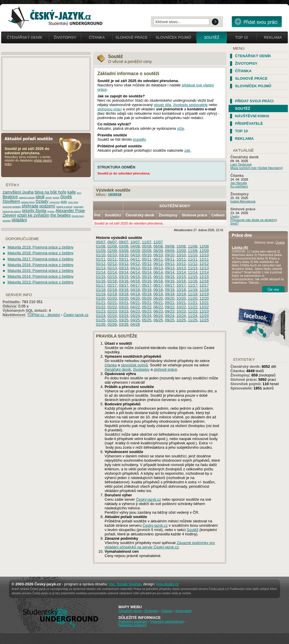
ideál (40, 197)
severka (7, 221)
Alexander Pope (70, 211)
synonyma (55, 202)
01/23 (101, 311)
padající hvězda (27, 197)
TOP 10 (241, 131)
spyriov (51, 211)
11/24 (193, 316)
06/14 (158, 272)
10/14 (181, 272)
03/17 (124, 285)
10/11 (181, 259)
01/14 (101, 272)
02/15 (112, 277)
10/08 (181, 246)
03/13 (124, 268)
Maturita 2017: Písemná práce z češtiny (40, 259)
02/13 (112, 268)
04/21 (135, 303)
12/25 (204, 320)
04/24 (135, 316)
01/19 (101, 294)
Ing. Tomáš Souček (125, 584)
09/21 (170, 303)
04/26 (135, 324)
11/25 (193, 320)
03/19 (124, 294)
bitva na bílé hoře (51, 192)
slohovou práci (110, 109)
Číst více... (273, 289)
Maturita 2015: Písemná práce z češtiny (40, 271)
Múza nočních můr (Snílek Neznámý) (257, 168)
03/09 (124, 251)
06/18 (158, 290)
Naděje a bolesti (64, 207)
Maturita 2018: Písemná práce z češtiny (40, 253)
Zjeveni (9, 215)
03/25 (124, 320)
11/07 (147, 242)
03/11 (124, 259)
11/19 (193, 294)
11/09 (193, 251)
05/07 (101, 242)
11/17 (193, 285)
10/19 (181, 294)
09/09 (170, 251)
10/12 (181, 264)
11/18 (193, 290)
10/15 (181, 277)
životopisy (141, 369)
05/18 (147, 290)
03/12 (124, 264)
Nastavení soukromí (133, 625)
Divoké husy (78, 216)
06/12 (158, 264)
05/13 (147, 268)
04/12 (135, 264)
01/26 (101, 324)
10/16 (181, 281)
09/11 (170, 259)
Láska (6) (240, 247)
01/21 (101, 303)
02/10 (112, 255)
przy (79, 193)
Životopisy (65, 37)
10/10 (181, 255)
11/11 (193, 259)
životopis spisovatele (190, 105)
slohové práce (165, 369)
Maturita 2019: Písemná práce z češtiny (40, 247)
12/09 (204, 251)
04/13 (135, 268)
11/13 (193, 268)
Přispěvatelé (249, 124)
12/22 (204, 307)
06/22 (158, 307)
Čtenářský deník (25, 37)
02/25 (112, 320)
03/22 (124, 307)
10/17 (181, 285)
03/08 (124, 246)
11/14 (193, 272)
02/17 (112, 285)
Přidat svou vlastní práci (257, 22)
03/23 (124, 311)
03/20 (124, 298)
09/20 (170, 298)
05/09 (147, 251)
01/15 (101, 277)
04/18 (135, 290)
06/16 (158, 281)
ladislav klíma (28, 202)
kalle (72, 192)
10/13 (181, 268)
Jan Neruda (239, 183)
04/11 (135, 259)
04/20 (135, 298)
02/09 (112, 251)
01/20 (101, 298)
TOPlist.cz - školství (44, 315)
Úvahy (235, 216)
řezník (48, 197)
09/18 (170, 290)
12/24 (204, 316)
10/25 (181, 320)
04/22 (135, 307)
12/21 (204, 303)
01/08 (101, 246)
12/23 (204, 311)
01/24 (101, 316)
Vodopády (78, 207)
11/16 (193, 281)
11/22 (193, 307)
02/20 (112, 298)
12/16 (204, 281)
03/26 (124, 324)
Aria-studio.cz (167, 584)
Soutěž (212, 37)
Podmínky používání (133, 621)
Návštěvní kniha (252, 116)
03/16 (124, 281)
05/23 (147, 311)
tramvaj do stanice (12, 211)
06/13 (158, 268)
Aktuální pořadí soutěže (31, 138)
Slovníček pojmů (173, 37)
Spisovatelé (241, 388)
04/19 (135, 294)
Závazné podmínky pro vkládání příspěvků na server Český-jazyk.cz (160, 545)
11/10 (193, 255)
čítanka (111, 365)
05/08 (147, 246)
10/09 (181, 251)
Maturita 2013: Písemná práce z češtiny (40, 282)
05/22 (147, 307)
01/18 (101, 290)
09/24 (170, 316)
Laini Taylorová (241, 164)
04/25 (135, 320)
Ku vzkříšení (239, 186)
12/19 (204, 294)
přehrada (30, 206)
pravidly (139, 139)
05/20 (147, 298)
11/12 (193, 264)
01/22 (101, 307)
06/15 (158, 277)
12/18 (204, 290)
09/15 (170, 277)
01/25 (101, 320)
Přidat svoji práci (254, 101)
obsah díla (162, 105)
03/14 (124, 272)
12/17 (204, 285)
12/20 (204, 298)
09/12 (170, 264)
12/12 (204, 264)
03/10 (124, 255)
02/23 (112, 311)
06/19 (158, 294)
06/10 (158, 255)
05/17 (147, 285)
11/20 (193, 298)
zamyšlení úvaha (18, 192)
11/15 (193, 277)
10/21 (181, 303)
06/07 (112, 242)
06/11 (158, 259)
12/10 (204, 255)
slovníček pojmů (134, 365)
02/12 (112, 264)
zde (187, 150)
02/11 (112, 259)
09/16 (170, 281)
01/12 (101, 264)
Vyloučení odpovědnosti (167, 621)
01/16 (101, 281)
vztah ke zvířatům (33, 215)
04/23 (135, 311)
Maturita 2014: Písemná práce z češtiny (40, 276)
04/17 (135, 285)
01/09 (101, 251)
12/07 (158, 242)
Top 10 (242, 37)
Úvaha (280, 242)
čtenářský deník (118, 369)
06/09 (158, 251)
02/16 (112, 281)
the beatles (60, 215)
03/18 (124, 290)
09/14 (170, 272)
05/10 (147, 255)
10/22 (181, 307)
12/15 (204, 277)
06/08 (158, 246)
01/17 (101, 285)
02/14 (112, 272)
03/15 (124, 277)
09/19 (170, 294)
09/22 (170, 307)
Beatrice (10, 197)
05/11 (147, 259)
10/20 (181, 298)
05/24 (147, 316)
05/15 (147, 277)
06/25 (158, 320)
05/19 (147, 294)
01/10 (101, 255)
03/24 (124, 316)
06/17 (158, 285)
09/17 (170, 285)
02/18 (112, 290)
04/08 (135, 246)
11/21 (193, 303)
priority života (34, 211)
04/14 (135, 272)
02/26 (112, 324)
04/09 (135, 251)
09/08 (170, 246)
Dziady (42, 201)
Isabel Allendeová (243, 201)
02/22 (112, 307)
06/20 (158, 298)
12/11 (204, 259)
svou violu (73, 202)
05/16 (147, 281)
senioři (56, 197)
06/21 (158, 303)
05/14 (147, 272)
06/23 (158, 311)
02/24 (112, 316)
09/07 (124, 242)
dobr (64, 202)
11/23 (193, 311)
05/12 (147, 264)
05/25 (147, 320)
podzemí (47, 206)
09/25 (170, 320)
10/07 (135, 242)
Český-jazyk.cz (148, 499)
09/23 (170, 311)
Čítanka (97, 37)
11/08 (193, 246)
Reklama (273, 37)
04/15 (135, 277)
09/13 (170, 268)
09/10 (170, 255)
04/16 (135, 281)
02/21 (112, 303)
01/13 (101, 268)
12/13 (204, 268)
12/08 (204, 246)
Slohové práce (131, 37)
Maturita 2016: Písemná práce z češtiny (40, 265)
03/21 (124, 303)
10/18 (181, 290)
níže (180, 128)
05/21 (147, 303)
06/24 (158, 316)
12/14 (204, 272)
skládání (19, 220)
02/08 (112, 246)
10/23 (181, 311)
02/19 (112, 294)
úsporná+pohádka (12, 207)
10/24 (181, 316)
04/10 (135, 255)
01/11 (101, 259)
